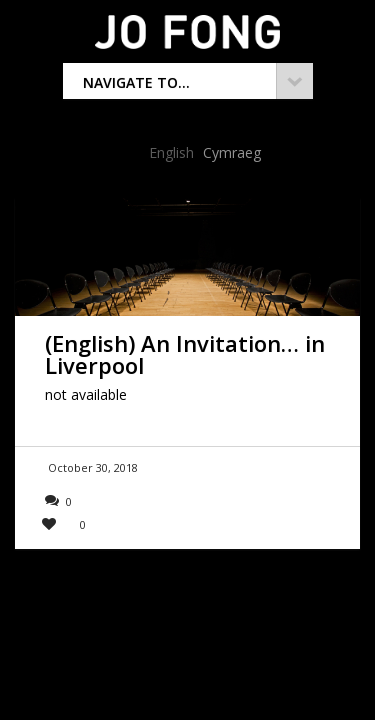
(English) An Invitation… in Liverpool (185, 354)
